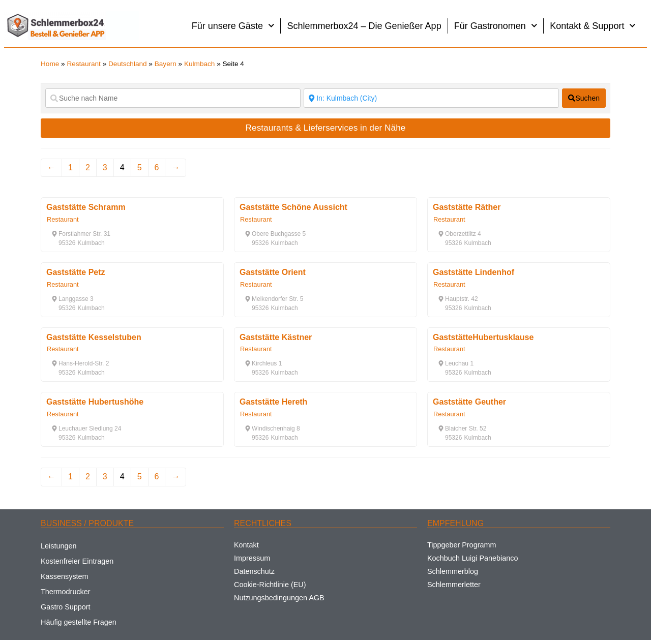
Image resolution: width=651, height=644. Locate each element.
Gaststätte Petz (76, 272)
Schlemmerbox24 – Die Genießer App (364, 26)
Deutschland (128, 64)
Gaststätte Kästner (276, 337)
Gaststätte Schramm (86, 207)
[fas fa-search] (584, 98)
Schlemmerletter (454, 585)
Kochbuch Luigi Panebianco (472, 558)
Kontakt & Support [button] (593, 26)
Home (50, 64)
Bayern (166, 64)
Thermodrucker (66, 592)
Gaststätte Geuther (469, 402)
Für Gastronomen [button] (496, 26)
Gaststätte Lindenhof (474, 272)
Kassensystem (65, 576)
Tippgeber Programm (462, 545)
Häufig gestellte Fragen (79, 622)
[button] (81, 234)
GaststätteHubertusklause (483, 337)
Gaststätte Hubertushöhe (95, 402)
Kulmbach (199, 64)
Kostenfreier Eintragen (77, 561)
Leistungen (58, 546)
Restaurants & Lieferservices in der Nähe (326, 128)
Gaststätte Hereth (273, 402)
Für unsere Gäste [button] (233, 26)
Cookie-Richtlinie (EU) (270, 585)
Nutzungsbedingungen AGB (279, 598)
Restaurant (84, 64)
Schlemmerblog (453, 571)
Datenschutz (254, 571)
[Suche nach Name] (173, 98)
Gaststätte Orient (273, 272)
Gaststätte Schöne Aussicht (293, 207)
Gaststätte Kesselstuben (94, 337)
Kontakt (246, 545)
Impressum (252, 558)
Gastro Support (66, 607)
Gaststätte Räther (467, 207)
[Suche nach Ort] (431, 98)
